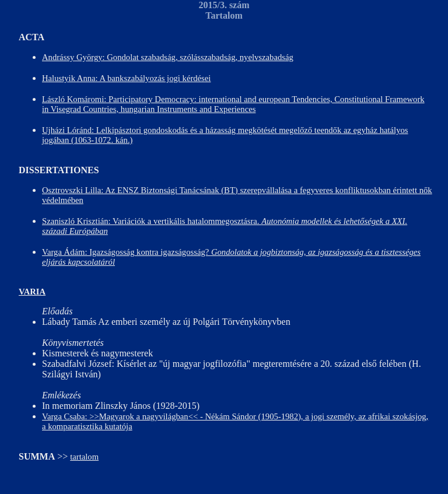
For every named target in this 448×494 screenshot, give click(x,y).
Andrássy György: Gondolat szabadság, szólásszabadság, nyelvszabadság (168, 57)
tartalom (84, 457)
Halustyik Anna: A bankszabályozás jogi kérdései (126, 78)
